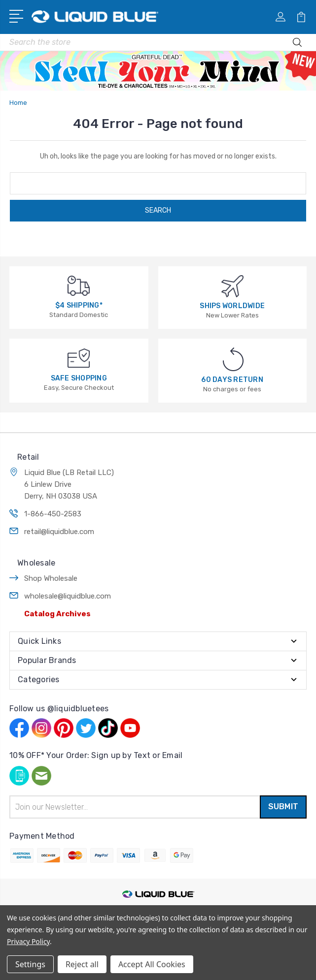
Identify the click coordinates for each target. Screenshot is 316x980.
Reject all (82, 964)
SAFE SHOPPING (79, 378)
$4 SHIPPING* (79, 305)
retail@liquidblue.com (59, 532)
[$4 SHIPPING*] (79, 285)
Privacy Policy (28, 941)
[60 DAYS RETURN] (233, 359)
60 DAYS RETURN (232, 380)
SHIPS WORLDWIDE (232, 306)
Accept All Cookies (152, 964)
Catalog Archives (57, 614)
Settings (30, 964)
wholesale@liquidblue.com (68, 596)
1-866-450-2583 (53, 514)
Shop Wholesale (51, 578)
